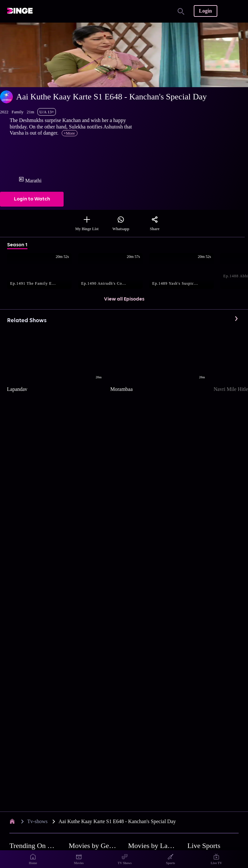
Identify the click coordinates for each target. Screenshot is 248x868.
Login (205, 11)
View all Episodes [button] (124, 299)
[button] (43, 271)
